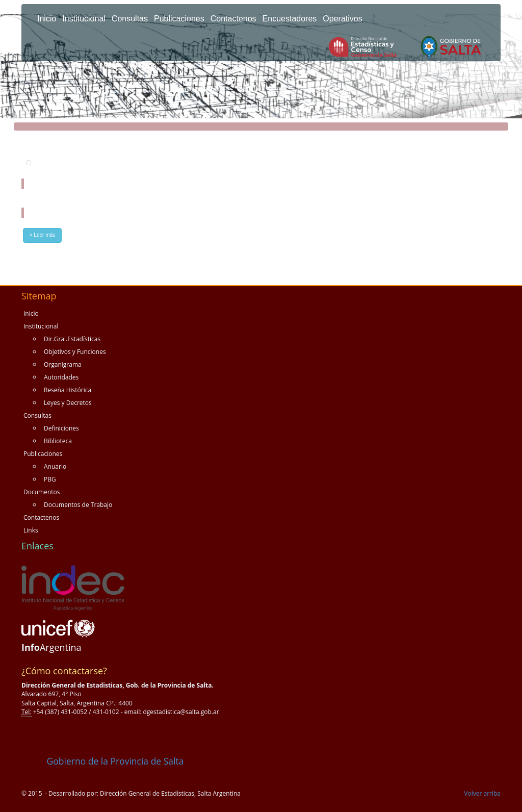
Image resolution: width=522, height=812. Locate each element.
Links (31, 530)
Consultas (130, 19)
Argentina (51, 647)
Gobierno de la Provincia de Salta (102, 761)
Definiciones (61, 428)
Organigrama (63, 364)
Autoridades (61, 377)
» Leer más (42, 235)
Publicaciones (179, 19)
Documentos (42, 492)
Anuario (55, 466)
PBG (50, 479)
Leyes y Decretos (68, 403)
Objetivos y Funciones (75, 352)
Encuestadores (290, 19)
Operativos (342, 19)
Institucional (84, 19)
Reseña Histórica (68, 390)
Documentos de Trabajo (78, 505)
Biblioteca (58, 441)
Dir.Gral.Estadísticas (72, 339)
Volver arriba (482, 793)
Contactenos (233, 19)
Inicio (47, 19)
